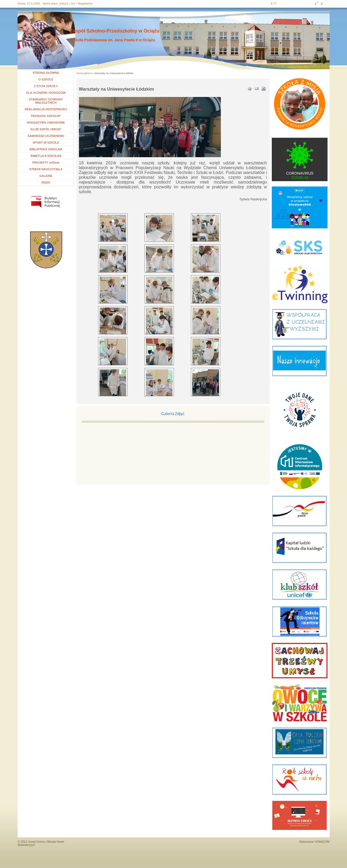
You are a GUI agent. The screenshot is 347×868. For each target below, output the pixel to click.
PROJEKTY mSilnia (46, 163)
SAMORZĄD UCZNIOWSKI (46, 136)
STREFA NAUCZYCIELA (46, 169)
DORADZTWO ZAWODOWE (46, 123)
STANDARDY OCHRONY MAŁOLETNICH (46, 101)
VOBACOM (322, 842)
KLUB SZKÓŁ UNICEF (46, 129)
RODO (46, 182)
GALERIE (46, 176)
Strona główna (84, 73)
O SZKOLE (48, 79)
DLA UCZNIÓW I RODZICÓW (46, 93)
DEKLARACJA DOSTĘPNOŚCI (46, 109)
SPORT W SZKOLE (46, 143)
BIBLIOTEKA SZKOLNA (46, 149)
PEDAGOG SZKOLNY (46, 116)
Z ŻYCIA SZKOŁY (46, 86)
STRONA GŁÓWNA (46, 73)
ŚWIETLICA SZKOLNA (46, 156)
